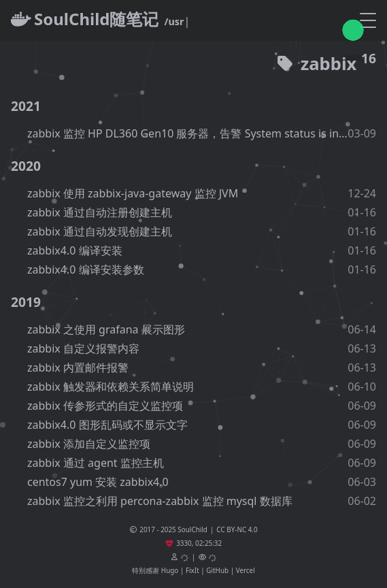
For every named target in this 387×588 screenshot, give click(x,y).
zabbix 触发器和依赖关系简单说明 (111, 387)
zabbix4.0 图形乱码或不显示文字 (107, 425)
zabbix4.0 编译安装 (75, 250)
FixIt (192, 570)
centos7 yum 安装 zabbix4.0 (98, 482)
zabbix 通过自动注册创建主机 (100, 212)
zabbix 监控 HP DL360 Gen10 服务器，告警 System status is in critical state (187, 133)
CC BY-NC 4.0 (237, 529)
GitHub (217, 570)
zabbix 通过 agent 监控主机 (96, 463)
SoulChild (192, 529)
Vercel (246, 570)
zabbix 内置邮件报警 (78, 367)
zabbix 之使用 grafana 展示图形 (106, 329)
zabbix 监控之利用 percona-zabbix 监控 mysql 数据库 (160, 501)
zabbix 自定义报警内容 (83, 348)
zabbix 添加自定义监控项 (89, 444)
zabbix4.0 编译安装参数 (86, 269)
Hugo (170, 570)
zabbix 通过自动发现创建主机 (100, 231)
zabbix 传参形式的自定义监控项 (105, 406)
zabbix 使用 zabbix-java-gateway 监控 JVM (133, 193)
